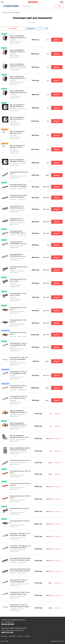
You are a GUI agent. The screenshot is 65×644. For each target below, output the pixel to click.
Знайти (59, 6)
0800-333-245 (7, 632)
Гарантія (20, 636)
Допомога (12, 636)
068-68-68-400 (8, 624)
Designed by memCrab (57, 641)
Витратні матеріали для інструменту (11, 13)
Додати (57, 40)
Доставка (4, 636)
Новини (27, 636)
